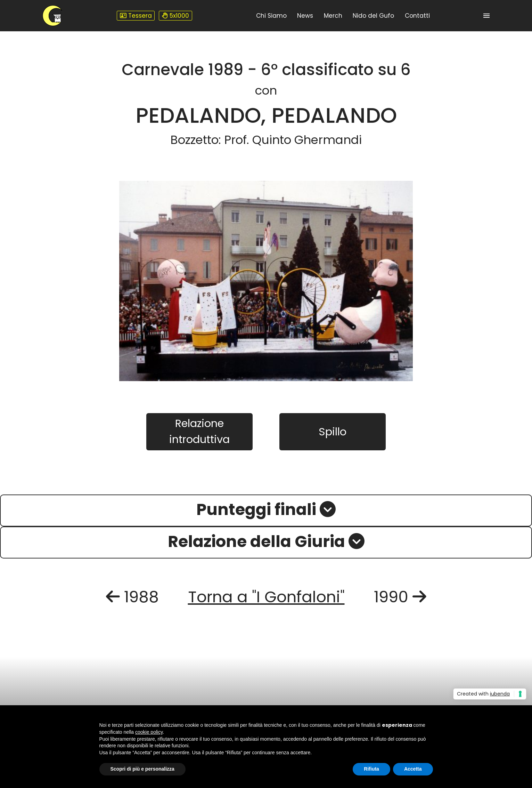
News (305, 16)
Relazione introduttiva (199, 431)
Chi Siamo (271, 16)
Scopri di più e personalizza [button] (142, 769)
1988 (132, 597)
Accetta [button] (413, 769)
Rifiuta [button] (371, 769)
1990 (400, 597)
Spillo (333, 432)
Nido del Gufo (373, 16)
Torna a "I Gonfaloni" (266, 597)
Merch (333, 16)
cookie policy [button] (149, 732)
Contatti (417, 16)
